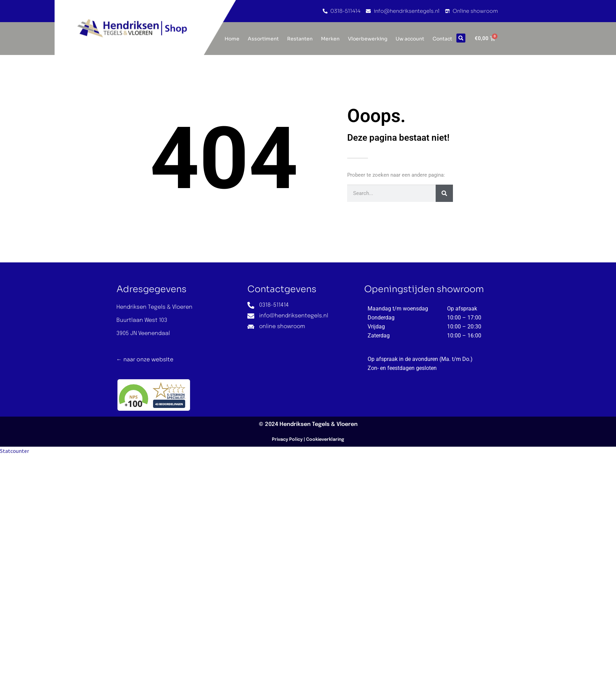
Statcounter (15, 451)
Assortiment (263, 39)
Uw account (410, 39)
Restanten (300, 39)
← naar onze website (145, 359)
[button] (461, 38)
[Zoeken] (444, 193)
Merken (330, 39)
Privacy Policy (287, 440)
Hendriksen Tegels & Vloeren (319, 424)
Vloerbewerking (368, 39)
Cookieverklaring (325, 440)
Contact (442, 39)
